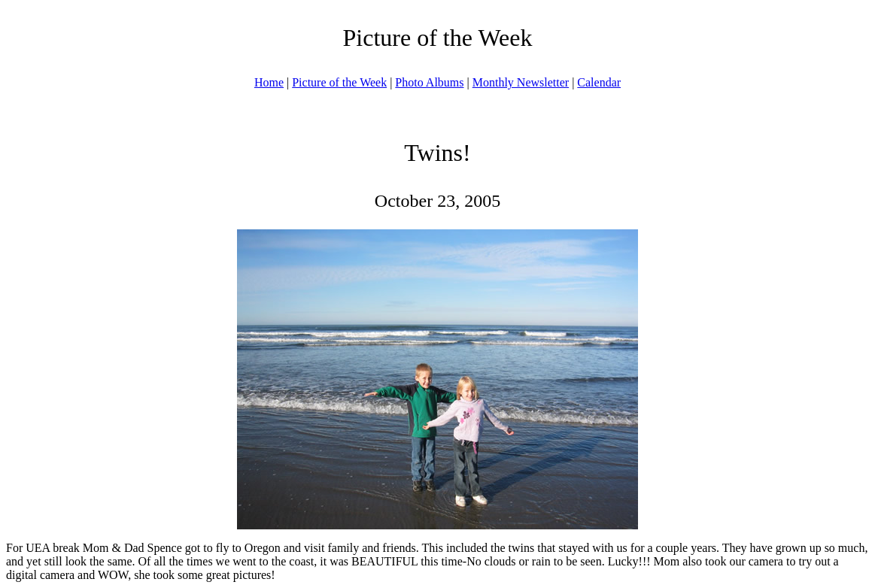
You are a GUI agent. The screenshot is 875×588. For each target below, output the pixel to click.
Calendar (599, 82)
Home (269, 82)
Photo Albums (429, 82)
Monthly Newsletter (521, 82)
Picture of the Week (339, 82)
